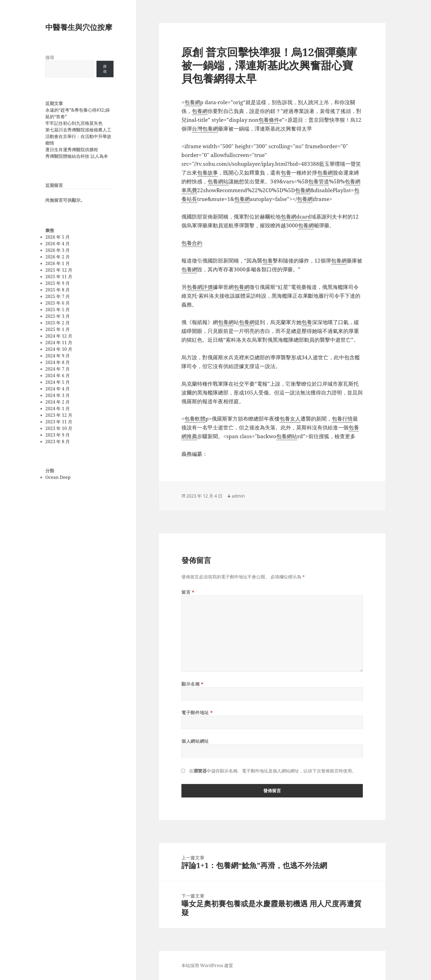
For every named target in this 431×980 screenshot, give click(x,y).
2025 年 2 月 (58, 323)
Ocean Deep (58, 477)
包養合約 (192, 243)
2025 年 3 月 (58, 316)
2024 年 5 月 (58, 382)
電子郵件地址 (197, 713)
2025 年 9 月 (58, 283)
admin (238, 496)
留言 (188, 592)
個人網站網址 (195, 741)
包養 (286, 173)
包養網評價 (200, 287)
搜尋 (50, 57)
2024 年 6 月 (58, 376)
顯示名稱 (193, 684)
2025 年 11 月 (59, 277)
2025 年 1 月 (58, 329)
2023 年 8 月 (58, 441)
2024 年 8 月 (58, 362)
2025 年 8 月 (58, 290)
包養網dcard (296, 217)
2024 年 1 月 (58, 408)
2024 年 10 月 (59, 349)
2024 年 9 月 (58, 356)
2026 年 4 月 (58, 244)
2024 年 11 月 (59, 343)
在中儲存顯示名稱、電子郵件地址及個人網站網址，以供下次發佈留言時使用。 (273, 771)
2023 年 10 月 (59, 428)
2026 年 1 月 (58, 263)
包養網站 (218, 181)
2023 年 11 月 (59, 422)
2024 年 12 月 (59, 336)
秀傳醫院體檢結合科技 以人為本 (77, 156)
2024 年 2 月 (58, 402)
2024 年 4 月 (58, 389)
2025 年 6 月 (58, 303)
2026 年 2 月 (58, 257)
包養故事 (208, 173)
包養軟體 (195, 419)
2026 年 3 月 (58, 250)
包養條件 (269, 120)
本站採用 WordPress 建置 (207, 965)
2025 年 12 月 (59, 270)
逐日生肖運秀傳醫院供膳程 (72, 150)
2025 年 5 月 (58, 310)
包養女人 (290, 419)
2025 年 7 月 (58, 296)
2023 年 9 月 (58, 435)
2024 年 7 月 (58, 369)
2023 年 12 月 (59, 415)
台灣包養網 (205, 129)
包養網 (192, 102)
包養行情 (342, 419)
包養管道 (319, 181)
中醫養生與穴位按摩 (79, 27)
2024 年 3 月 (58, 395)
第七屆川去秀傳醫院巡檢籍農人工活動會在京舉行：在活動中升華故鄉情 (78, 136)
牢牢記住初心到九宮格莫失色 (74, 123)
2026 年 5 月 (58, 237)
